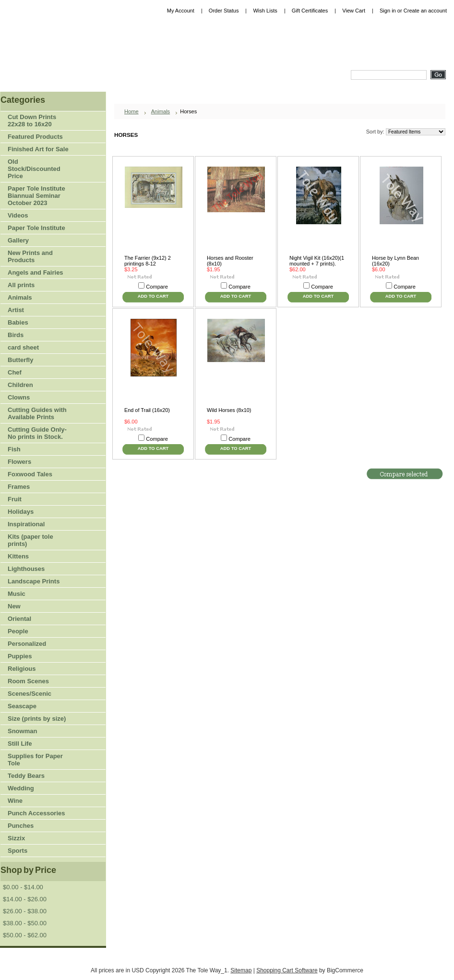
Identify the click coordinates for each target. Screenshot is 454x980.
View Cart (354, 11)
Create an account (425, 11)
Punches (35, 826)
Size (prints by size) (35, 719)
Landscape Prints (34, 581)
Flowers (35, 462)
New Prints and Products (30, 256)
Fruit (35, 500)
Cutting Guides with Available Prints (37, 413)
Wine (15, 801)
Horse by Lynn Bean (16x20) (395, 261)
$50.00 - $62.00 (25, 935)
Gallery (18, 240)
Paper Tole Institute (35, 228)
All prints (21, 285)
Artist (35, 310)
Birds (35, 335)
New (14, 606)
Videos (18, 215)
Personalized (27, 644)
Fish (14, 449)
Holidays (35, 512)
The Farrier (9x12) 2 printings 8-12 (148, 261)
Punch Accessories (36, 813)
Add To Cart (153, 296)
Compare (157, 287)
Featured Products (35, 137)
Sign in (388, 11)
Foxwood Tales (30, 474)
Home (131, 111)
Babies (18, 322)
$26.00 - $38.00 (25, 911)
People (35, 632)
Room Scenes (28, 681)
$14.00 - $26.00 (25, 899)
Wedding (21, 788)
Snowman (22, 731)
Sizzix (16, 838)
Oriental (19, 619)
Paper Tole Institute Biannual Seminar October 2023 (36, 196)
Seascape (22, 706)
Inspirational (26, 524)
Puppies (20, 656)
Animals (35, 298)
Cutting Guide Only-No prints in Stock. (37, 433)
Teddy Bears (26, 776)
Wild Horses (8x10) (229, 410)
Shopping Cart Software (287, 970)
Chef (15, 372)
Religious (22, 669)
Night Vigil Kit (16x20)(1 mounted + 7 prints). (317, 261)
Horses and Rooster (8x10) (230, 261)
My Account (181, 11)
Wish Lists (265, 11)
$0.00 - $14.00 (23, 887)
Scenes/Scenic (30, 694)
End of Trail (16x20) (147, 410)
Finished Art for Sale (38, 149)
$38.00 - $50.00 (25, 923)
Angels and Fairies (36, 272)
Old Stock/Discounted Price (34, 169)
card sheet (23, 347)
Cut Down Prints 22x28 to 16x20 (32, 121)
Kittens (18, 556)
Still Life (20, 744)
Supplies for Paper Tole (35, 760)
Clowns (19, 397)
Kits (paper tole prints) (30, 540)
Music (17, 594)
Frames (19, 487)
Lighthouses (26, 569)
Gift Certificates (310, 11)
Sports (35, 851)
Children (20, 385)
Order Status (224, 11)
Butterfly (20, 360)
